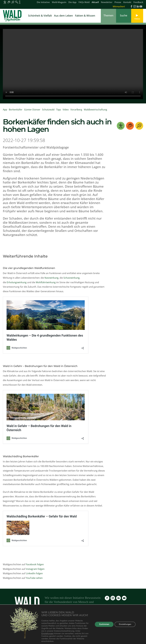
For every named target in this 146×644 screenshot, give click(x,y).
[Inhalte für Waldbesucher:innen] (13, 2)
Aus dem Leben (63, 16)
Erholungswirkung (17, 282)
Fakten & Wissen (85, 16)
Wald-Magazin (59, 2)
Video (66, 110)
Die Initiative (43, 2)
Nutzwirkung (51, 278)
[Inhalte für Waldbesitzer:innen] (5, 2)
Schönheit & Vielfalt (40, 16)
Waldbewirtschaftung (95, 110)
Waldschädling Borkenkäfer (21, 456)
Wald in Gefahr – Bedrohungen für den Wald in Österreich (40, 366)
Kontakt (127, 2)
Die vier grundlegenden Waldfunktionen (29, 268)
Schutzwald (48, 110)
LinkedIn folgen (34, 573)
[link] (13, 16)
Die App (72, 2)
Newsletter (107, 2)
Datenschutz (124, 627)
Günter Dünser (32, 110)
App (5, 110)
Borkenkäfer (16, 110)
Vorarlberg (76, 110)
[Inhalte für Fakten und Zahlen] (20, 2)
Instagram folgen (35, 569)
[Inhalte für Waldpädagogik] (17, 2)
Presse (118, 2)
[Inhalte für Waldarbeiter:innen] (9, 2)
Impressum (107, 627)
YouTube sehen (34, 578)
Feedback (138, 2)
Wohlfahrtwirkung (46, 282)
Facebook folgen (35, 564)
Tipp (59, 110)
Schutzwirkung (72, 278)
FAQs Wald (84, 2)
